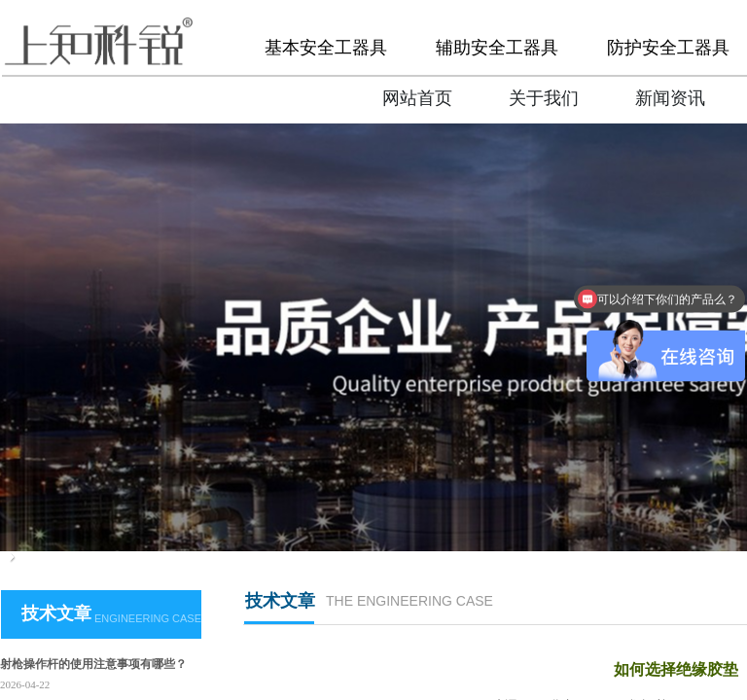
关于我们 (544, 98)
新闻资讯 (670, 98)
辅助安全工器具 (497, 48)
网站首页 (417, 98)
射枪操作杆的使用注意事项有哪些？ (93, 664)
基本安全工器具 (326, 48)
